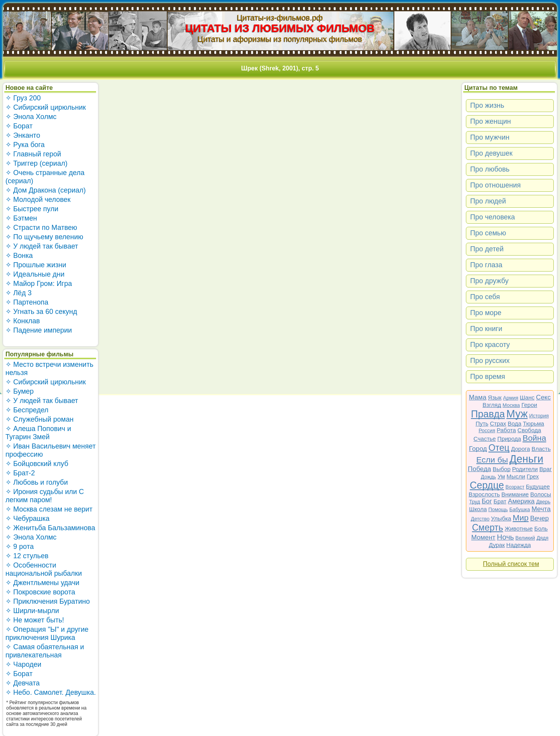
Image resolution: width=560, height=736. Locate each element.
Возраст (515, 487)
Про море (486, 313)
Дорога (521, 449)
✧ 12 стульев (27, 556)
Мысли (516, 476)
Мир (521, 518)
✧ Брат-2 (20, 473)
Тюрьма (534, 423)
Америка (521, 501)
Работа (506, 430)
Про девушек (491, 153)
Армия (511, 398)
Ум (501, 476)
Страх (498, 423)
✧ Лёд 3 (18, 293)
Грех (533, 476)
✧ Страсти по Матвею (41, 228)
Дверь (543, 502)
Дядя (542, 538)
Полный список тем (511, 564)
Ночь (506, 537)
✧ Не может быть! (35, 620)
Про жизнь (487, 105)
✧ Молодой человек (38, 200)
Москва (511, 405)
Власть (541, 449)
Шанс (527, 397)
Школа (478, 509)
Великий (525, 538)
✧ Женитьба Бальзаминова (50, 528)
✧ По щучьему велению (44, 237)
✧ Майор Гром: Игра (39, 284)
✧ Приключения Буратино (48, 601)
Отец (499, 448)
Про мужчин (490, 137)
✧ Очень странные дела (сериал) (45, 177)
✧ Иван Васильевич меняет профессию (51, 450)
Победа (479, 469)
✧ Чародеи (23, 664)
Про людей (488, 201)
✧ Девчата (23, 683)
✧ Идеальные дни (35, 274)
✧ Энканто (23, 135)
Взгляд (492, 405)
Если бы (492, 460)
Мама (478, 397)
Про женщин (491, 121)
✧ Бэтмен (21, 218)
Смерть (488, 527)
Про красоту (490, 345)
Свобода (529, 430)
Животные (519, 528)
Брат (500, 501)
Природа (509, 439)
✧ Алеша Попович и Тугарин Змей (38, 433)
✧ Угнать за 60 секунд (41, 312)
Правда (488, 414)
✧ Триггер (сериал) (36, 163)
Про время (488, 377)
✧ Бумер (20, 391)
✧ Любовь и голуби (37, 482)
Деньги (526, 459)
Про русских (490, 361)
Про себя (485, 297)
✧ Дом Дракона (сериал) (46, 190)
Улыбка (501, 518)
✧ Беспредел (27, 410)
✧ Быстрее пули (32, 209)
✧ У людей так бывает (42, 246)
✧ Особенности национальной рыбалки (44, 569)
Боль (541, 528)
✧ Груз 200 (23, 98)
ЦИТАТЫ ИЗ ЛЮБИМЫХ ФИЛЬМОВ (280, 28)
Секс (543, 397)
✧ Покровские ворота (40, 592)
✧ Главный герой (33, 154)
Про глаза (486, 265)
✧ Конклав (23, 321)
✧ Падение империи (39, 330)
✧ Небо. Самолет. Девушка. (51, 692)
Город (478, 449)
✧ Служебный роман (39, 419)
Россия (487, 430)
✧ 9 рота (20, 547)
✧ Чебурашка (27, 519)
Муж (517, 414)
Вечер (539, 518)
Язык (495, 397)
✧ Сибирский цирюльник (46, 107)
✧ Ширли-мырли (32, 611)
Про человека (493, 217)
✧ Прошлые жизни (36, 265)
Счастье (485, 439)
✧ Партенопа (27, 302)
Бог (487, 501)
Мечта (541, 509)
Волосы (541, 494)
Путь (482, 423)
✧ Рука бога (25, 145)
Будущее (538, 486)
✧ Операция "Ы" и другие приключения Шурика (47, 633)
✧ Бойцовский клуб (37, 464)
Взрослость (484, 494)
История (539, 416)
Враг (546, 469)
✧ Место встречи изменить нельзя (49, 369)
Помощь (498, 509)
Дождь (489, 477)
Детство (480, 519)
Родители (525, 469)
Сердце (487, 485)
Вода (515, 423)
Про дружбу (489, 281)
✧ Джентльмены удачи (42, 583)
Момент (483, 537)
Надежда (519, 545)
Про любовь (490, 169)
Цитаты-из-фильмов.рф (280, 18)
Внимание (515, 494)
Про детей (487, 249)
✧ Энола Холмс (31, 117)
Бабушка (520, 509)
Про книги (486, 329)
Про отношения (495, 185)
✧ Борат (19, 126)
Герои (529, 405)
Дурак (497, 545)
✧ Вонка (19, 256)
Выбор (502, 469)
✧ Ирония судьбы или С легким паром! (45, 496)
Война (535, 438)
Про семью (488, 233)
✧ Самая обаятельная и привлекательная (45, 651)
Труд (475, 502)
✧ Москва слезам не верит (49, 509)
